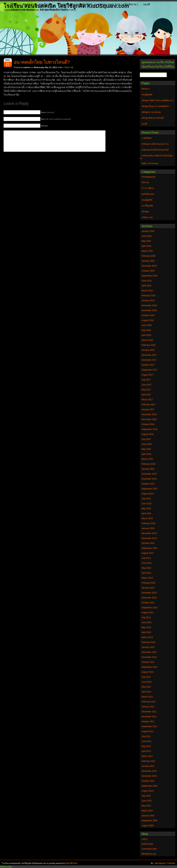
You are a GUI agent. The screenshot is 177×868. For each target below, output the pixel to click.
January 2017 (148, 410)
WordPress (72, 863)
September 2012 (149, 667)
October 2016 (148, 424)
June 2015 (147, 504)
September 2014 (149, 548)
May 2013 (146, 627)
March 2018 (147, 340)
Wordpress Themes (165, 863)
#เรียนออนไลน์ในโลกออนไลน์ (155, 150)
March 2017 (147, 400)
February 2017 (149, 405)
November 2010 (149, 776)
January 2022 (148, 231)
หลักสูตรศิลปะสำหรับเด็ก (54, 10)
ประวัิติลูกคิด (147, 206)
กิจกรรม (145, 182)
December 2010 (149, 771)
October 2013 (148, 603)
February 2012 (149, 702)
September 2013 (149, 608)
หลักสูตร (145, 212)
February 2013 (149, 642)
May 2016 (146, 449)
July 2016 (146, 439)
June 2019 (147, 281)
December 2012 (149, 652)
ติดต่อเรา (28, 4)
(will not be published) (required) (56, 119)
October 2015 (148, 484)
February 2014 (149, 583)
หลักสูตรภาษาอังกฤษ (23, 10)
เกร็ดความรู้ (68, 67)
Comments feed (149, 849)
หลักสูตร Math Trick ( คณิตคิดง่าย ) (118, 4)
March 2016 (147, 459)
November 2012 (149, 657)
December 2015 (149, 474)
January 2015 (148, 528)
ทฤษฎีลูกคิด (46, 4)
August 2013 (148, 613)
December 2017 (149, 355)
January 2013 (148, 647)
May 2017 (146, 390)
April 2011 (146, 751)
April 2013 (146, 632)
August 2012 (148, 672)
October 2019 (148, 271)
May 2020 (146, 241)
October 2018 (148, 315)
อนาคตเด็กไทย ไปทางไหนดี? (42, 62)
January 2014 (148, 588)
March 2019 (147, 291)
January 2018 (148, 350)
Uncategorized (148, 177)
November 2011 (149, 717)
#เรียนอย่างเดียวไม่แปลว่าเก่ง (155, 144)
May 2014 (146, 568)
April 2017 (146, 395)
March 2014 (147, 578)
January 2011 (148, 766)
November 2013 (149, 598)
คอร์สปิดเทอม (148, 194)
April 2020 (146, 246)
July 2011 (146, 736)
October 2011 (148, 722)
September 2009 (149, 821)
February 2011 (149, 761)
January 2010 (148, 816)
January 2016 (148, 469)
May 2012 (146, 687)
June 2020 (147, 236)
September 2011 (149, 726)
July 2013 (146, 618)
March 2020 (147, 251)
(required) (48, 112)
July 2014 (146, 558)
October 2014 (148, 543)
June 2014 (147, 563)
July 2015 (146, 499)
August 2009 (148, 826)
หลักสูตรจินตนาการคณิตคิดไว (75, 4)
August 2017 (148, 375)
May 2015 (146, 509)
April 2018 (146, 335)
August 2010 (148, 791)
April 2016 (146, 454)
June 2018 (147, 325)
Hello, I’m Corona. (150, 163)
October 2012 (148, 662)
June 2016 (147, 444)
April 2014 (146, 573)
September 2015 (149, 489)
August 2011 (148, 731)
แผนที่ (147, 4)
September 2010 (149, 786)
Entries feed (147, 844)
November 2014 (149, 538)
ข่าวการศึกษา (148, 188)
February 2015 (149, 523)
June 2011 (147, 741)
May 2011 (146, 746)
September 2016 (149, 429)
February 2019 (149, 296)
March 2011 (147, 756)
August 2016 (148, 434)
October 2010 (148, 781)
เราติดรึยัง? (147, 138)
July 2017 (146, 380)
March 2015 (147, 518)
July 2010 (146, 796)
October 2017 (148, 365)
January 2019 (148, 301)
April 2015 (146, 514)
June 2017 (147, 385)
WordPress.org (149, 854)
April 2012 (146, 692)
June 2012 (147, 682)
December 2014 (149, 533)
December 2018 (149, 305)
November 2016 (149, 419)
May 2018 (146, 330)
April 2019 (146, 286)
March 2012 (147, 697)
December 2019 (149, 266)
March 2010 (147, 811)
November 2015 (149, 479)
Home (14, 4)
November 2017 (149, 360)
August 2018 (148, 320)
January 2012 (148, 707)
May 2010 (146, 806)
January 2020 (148, 261)
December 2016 (149, 414)
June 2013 (147, 622)
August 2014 (148, 553)
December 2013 (149, 593)
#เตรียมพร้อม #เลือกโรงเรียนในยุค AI (156, 157)
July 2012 (146, 677)
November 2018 (149, 310)
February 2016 (149, 464)
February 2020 (149, 256)
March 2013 (147, 637)
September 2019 (149, 276)
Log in (145, 839)
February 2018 (149, 345)
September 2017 (149, 370)
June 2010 (147, 801)
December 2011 (149, 712)
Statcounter (6, 867)
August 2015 (148, 494)
